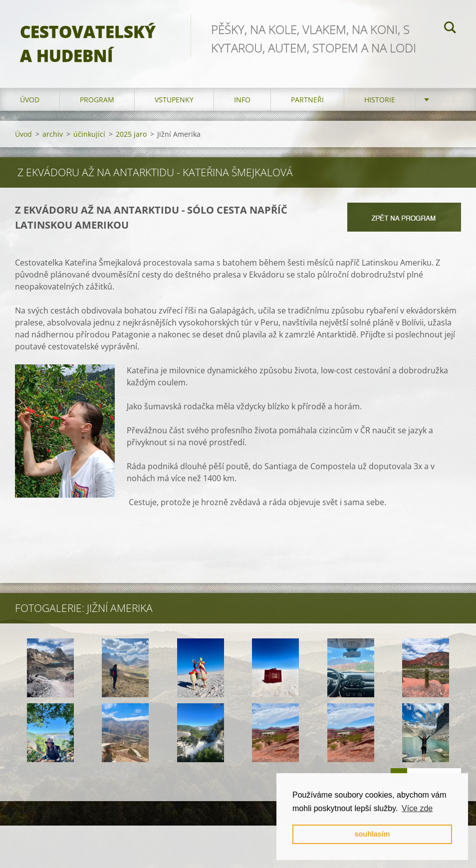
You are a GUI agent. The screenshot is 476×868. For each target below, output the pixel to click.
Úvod (30, 100)
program (97, 100)
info (242, 100)
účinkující (89, 134)
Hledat (450, 29)
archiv (53, 134)
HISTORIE (380, 100)
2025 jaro (131, 134)
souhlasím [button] (372, 834)
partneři (307, 100)
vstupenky (174, 100)
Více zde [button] (417, 808)
